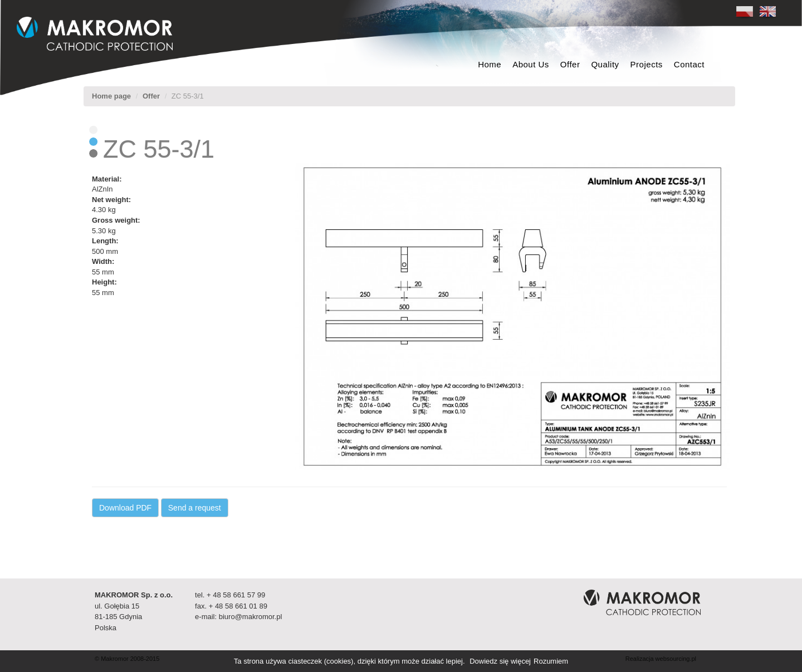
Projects (647, 64)
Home (490, 64)
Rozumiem (551, 661)
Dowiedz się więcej (500, 661)
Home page (111, 96)
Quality (605, 64)
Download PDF (125, 508)
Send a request (195, 508)
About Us (531, 64)
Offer (570, 64)
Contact (689, 64)
